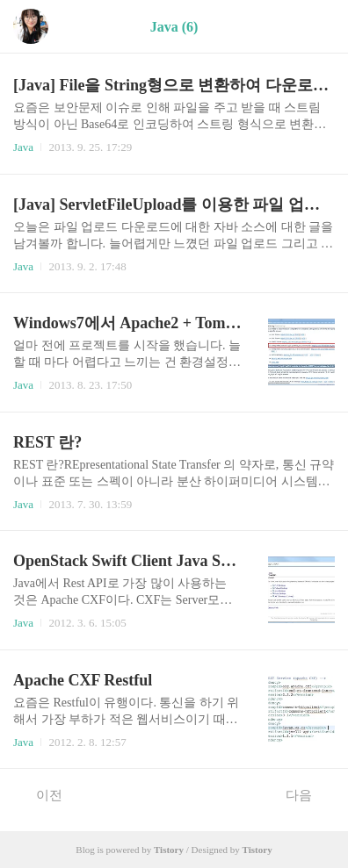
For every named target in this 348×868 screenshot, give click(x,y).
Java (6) (174, 27)
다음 (308, 794)
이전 (40, 794)
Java (23, 147)
